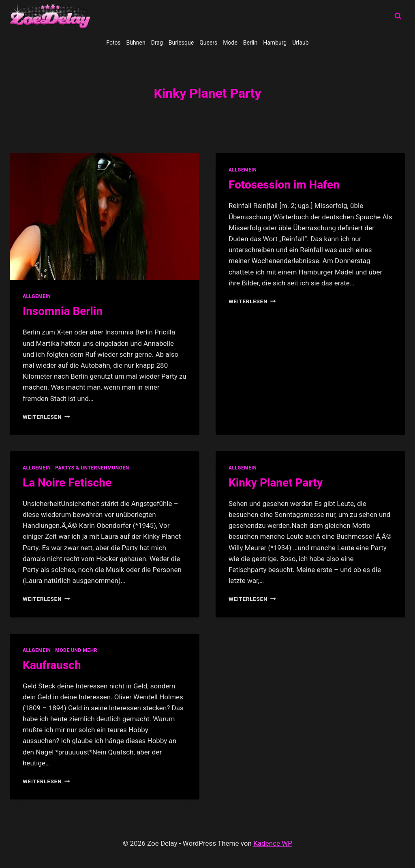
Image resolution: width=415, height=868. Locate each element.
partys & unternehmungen (92, 468)
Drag (157, 43)
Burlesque (181, 43)
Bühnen (136, 43)
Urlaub (300, 43)
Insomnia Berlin (63, 311)
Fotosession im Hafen (284, 185)
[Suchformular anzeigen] (398, 16)
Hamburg (275, 43)
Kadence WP (273, 843)
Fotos (113, 43)
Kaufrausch (52, 665)
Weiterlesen (46, 417)
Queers (208, 43)
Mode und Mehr (76, 650)
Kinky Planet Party (276, 483)
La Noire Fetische (67, 483)
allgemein (37, 296)
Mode (230, 43)
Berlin (250, 43)
